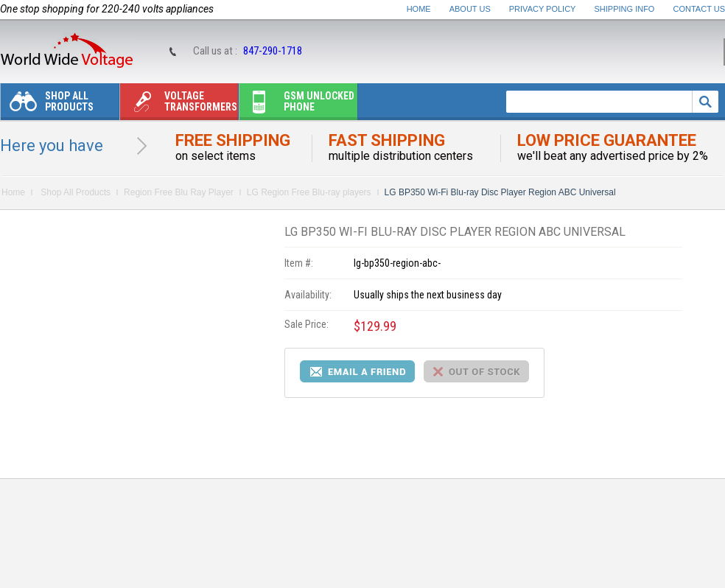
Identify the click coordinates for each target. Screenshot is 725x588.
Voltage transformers (179, 105)
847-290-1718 (273, 51)
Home (419, 9)
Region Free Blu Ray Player (179, 192)
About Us (470, 9)
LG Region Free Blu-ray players (309, 192)
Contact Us (700, 9)
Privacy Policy (543, 9)
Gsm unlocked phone (297, 105)
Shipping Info (625, 9)
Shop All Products (47, 105)
